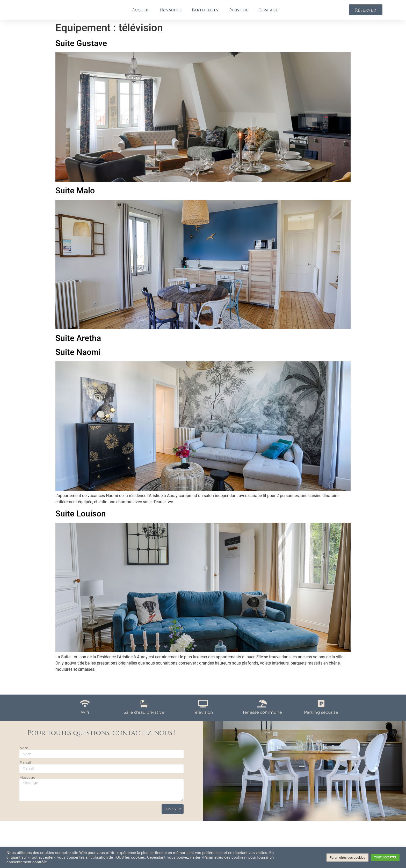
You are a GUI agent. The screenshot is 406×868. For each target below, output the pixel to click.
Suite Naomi (78, 356)
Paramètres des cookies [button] (347, 858)
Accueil (141, 12)
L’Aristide (238, 12)
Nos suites (171, 12)
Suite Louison (81, 518)
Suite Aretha (78, 342)
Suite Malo (75, 195)
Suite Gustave (81, 48)
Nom (24, 752)
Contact (268, 12)
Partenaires (205, 12)
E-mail (25, 767)
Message (27, 782)
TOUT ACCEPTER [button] (385, 858)
